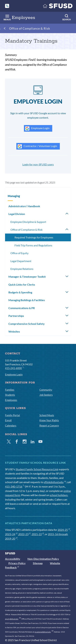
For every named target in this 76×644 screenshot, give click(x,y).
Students (10, 395)
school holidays (59, 495)
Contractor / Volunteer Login (37, 146)
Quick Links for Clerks (22, 284)
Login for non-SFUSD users (38, 164)
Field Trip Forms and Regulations (33, 245)
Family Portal (12, 415)
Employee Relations (22, 269)
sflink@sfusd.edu (55, 482)
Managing (14, 196)
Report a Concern (49, 426)
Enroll (8, 420)
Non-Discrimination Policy (43, 559)
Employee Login (37, 128)
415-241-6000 (14, 368)
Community (46, 390)
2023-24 (11, 534)
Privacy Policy (17, 563)
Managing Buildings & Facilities (27, 300)
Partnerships (16, 316)
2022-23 (25, 534)
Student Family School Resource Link (37, 469)
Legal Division (17, 214)
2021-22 (38, 534)
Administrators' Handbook (24, 206)
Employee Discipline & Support (28, 222)
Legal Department (21, 261)
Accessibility (13, 559)
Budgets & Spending (20, 292)
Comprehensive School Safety (27, 324)
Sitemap (38, 563)
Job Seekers (46, 395)
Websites (14, 331)
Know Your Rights (49, 420)
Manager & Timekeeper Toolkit (27, 277)
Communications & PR (22, 308)
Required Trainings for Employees (34, 237)
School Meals (47, 415)
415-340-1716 (15, 486)
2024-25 (64, 530)
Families (10, 390)
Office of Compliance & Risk (30, 28)
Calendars (11, 426)
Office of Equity (19, 253)
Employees (11, 400)
